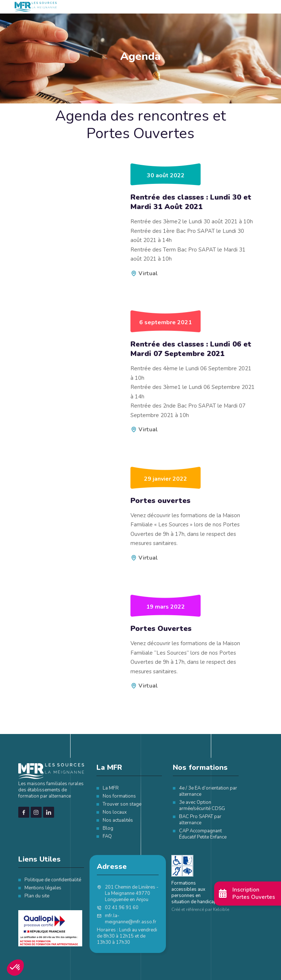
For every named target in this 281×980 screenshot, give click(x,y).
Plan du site (37, 896)
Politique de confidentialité (53, 880)
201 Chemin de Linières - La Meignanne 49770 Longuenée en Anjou (132, 894)
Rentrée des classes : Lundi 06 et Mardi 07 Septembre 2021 (191, 349)
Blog (108, 828)
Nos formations (119, 796)
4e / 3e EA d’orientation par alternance (208, 791)
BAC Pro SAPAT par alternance (200, 820)
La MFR (111, 788)
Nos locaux (115, 812)
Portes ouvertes (160, 501)
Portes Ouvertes (161, 629)
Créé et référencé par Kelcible (200, 909)
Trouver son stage (122, 804)
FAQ (107, 836)
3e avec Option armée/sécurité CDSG (202, 805)
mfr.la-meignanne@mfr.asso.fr (131, 919)
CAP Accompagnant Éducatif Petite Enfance (203, 834)
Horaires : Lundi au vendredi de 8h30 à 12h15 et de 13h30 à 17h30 (127, 936)
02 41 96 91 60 (122, 908)
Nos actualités (118, 820)
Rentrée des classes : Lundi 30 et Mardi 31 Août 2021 (191, 202)
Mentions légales (43, 888)
